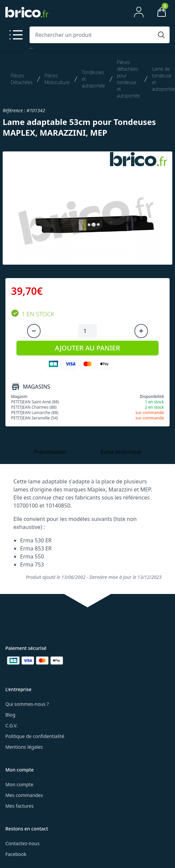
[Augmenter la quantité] (141, 331)
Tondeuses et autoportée (93, 79)
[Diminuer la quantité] (34, 331)
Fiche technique (121, 452)
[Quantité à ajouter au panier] (87, 331)
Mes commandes (24, 795)
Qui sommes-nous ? (27, 704)
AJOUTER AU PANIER (87, 348)
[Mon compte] (139, 12)
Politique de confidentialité (35, 736)
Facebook (16, 854)
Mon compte (19, 784)
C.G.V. (11, 725)
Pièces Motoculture (57, 79)
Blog (10, 715)
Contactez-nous (22, 843)
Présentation (50, 452)
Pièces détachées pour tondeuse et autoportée (129, 79)
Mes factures (19, 806)
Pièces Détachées (22, 79)
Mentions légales (24, 747)
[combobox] (93, 35)
